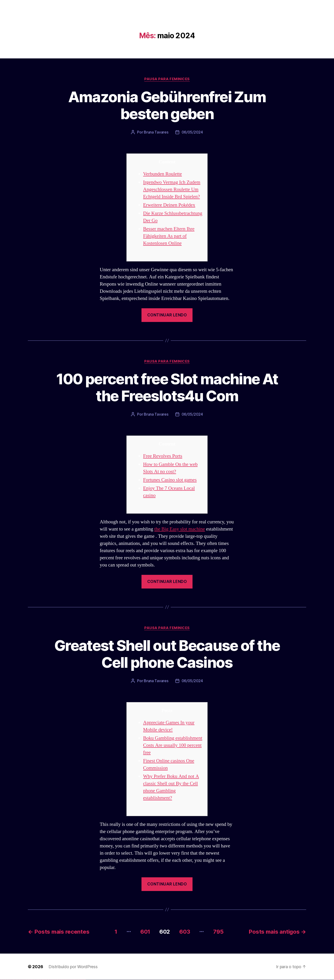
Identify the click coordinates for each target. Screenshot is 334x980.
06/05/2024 (192, 132)
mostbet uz (51, 980)
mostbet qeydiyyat (84, 980)
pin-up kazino (45, 980)
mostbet (50, 980)
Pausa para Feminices (167, 79)
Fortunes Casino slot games (170, 480)
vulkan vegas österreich (20, 980)
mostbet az (69, 980)
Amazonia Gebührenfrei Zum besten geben (167, 105)
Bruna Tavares (156, 132)
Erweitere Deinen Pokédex (169, 205)
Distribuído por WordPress (73, 967)
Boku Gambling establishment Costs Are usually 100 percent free (173, 745)
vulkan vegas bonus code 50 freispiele (27, 980)
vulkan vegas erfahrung (23, 980)
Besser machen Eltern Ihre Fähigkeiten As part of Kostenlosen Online (169, 236)
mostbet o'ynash (63, 980)
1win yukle (37, 980)
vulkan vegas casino (5, 980)
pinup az (41, 980)
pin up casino (39, 980)
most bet (66, 980)
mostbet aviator (75, 980)
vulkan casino (3, 980)
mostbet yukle (72, 980)
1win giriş (31, 980)
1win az (31, 980)
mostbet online (59, 980)
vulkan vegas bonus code (14, 980)
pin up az (49, 980)
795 (218, 932)
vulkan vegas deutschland (10, 980)
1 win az (34, 980)
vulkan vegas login (7, 980)
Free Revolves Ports (163, 456)
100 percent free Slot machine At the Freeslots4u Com (167, 387)
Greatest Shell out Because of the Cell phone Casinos (167, 654)
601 (145, 932)
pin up (37, 980)
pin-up (40, 980)
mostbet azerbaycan (80, 980)
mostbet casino (61, 980)
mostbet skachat (53, 980)
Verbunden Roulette (162, 174)
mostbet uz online (65, 980)
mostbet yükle (82, 980)
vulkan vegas (1, 980)
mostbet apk (55, 980)
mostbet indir (74, 980)
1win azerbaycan (35, 980)
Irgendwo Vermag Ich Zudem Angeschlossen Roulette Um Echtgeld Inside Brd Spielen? (172, 189)
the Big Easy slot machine (180, 529)
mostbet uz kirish (57, 980)
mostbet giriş (70, 980)
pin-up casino (44, 980)
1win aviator (32, 980)
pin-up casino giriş (42, 980)
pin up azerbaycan (47, 980)
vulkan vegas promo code (17, 980)
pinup (38, 980)
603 (185, 932)
